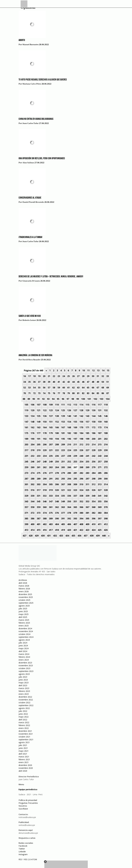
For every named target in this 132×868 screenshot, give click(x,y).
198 (81, 439)
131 (100, 410)
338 (81, 496)
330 (32, 496)
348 (57, 501)
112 (69, 405)
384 (106, 513)
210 (69, 445)
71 (29, 393)
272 (106, 467)
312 (94, 484)
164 (45, 427)
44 (73, 382)
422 (81, 530)
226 (81, 450)
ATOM (34, 859)
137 (51, 416)
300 (106, 479)
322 (69, 490)
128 (81, 410)
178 (45, 433)
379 (75, 513)
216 (106, 445)
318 (45, 490)
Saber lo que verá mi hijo (30, 316)
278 (57, 473)
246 (32, 462)
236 (57, 456)
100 (83, 399)
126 (69, 410)
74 (44, 393)
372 (32, 513)
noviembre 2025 (26, 597)
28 (83, 376)
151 (51, 422)
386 (32, 519)
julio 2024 (23, 643)
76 (54, 393)
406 (69, 524)
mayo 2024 (24, 648)
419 (63, 530)
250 (57, 462)
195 (63, 439)
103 (101, 399)
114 (81, 405)
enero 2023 (24, 694)
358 (32, 507)
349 (63, 501)
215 (100, 445)
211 (75, 445)
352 (81, 501)
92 (43, 399)
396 (94, 519)
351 (75, 501)
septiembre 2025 (26, 603)
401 (39, 524)
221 (51, 450)
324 (81, 490)
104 (108, 399)
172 (94, 427)
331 (39, 496)
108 (45, 405)
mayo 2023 (24, 683)
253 (75, 462)
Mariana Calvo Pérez (32, 84)
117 (100, 405)
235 (51, 456)
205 (39, 445)
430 (43, 536)
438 (92, 536)
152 (57, 422)
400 (32, 524)
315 (26, 490)
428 (31, 536)
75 (49, 393)
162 (32, 427)
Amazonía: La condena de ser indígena (35, 355)
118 (106, 405)
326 (94, 490)
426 (106, 530)
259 (26, 467)
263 (51, 467)
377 (63, 513)
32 (103, 376)
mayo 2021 (24, 751)
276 (45, 473)
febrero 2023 (24, 691)
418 (57, 530)
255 (87, 462)
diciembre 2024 (25, 628)
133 (26, 416)
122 (45, 410)
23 (59, 376)
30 (93, 376)
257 (100, 462)
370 (106, 507)
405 (63, 524)
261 (39, 467)
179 (51, 433)
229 (100, 450)
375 (51, 513)
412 (106, 524)
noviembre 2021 (26, 734)
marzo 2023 (24, 688)
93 (48, 399)
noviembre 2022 (26, 700)
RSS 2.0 (27, 859)
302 (32, 484)
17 (29, 376)
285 (100, 473)
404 (57, 524)
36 (34, 382)
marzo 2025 (24, 620)
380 (81, 513)
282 (81, 473)
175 (26, 433)
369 (100, 507)
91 (39, 399)
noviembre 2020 (26, 768)
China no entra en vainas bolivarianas (36, 119)
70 (25, 393)
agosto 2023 (24, 674)
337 (75, 496)
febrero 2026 (24, 589)
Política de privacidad (28, 800)
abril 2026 (23, 583)
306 (57, 484)
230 (106, 450)
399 (26, 524)
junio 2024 (23, 646)
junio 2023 (23, 680)
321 (63, 490)
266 (69, 467)
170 (81, 427)
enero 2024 (24, 660)
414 (32, 530)
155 (75, 422)
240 (81, 456)
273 (26, 473)
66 (93, 388)
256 (94, 462)
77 (59, 393)
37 (39, 382)
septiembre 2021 (26, 740)
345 (39, 501)
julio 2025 (23, 609)
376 (57, 513)
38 (44, 382)
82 (83, 393)
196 (69, 439)
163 (39, 427)
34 (25, 382)
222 (57, 450)
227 (87, 450)
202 (106, 439)
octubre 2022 (24, 702)
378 (69, 513)
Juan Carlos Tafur (31, 123)
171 (87, 427)
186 (94, 433)
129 (87, 410)
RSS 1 (21, 859)
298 (94, 479)
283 (87, 473)
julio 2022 (23, 711)
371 (26, 513)
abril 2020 (23, 771)
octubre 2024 (24, 634)
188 (106, 433)
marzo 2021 (24, 757)
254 (81, 462)
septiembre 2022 (26, 705)
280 (69, 473)
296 (81, 479)
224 (69, 450)
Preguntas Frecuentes (28, 803)
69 (108, 388)
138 (57, 416)
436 (79, 536)
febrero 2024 (24, 657)
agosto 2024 (24, 640)
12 (93, 370)
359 (39, 507)
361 (51, 507)
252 (69, 462)
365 (75, 507)
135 (39, 416)
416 (45, 530)
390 (57, 519)
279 (63, 473)
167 (63, 427)
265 (63, 467)
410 (94, 524)
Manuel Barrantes (31, 45)
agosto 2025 (24, 606)
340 (94, 496)
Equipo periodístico (28, 789)
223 (63, 450)
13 (98, 370)
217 (26, 450)
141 (75, 416)
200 (94, 439)
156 (81, 422)
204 (32, 445)
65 (88, 388)
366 (81, 507)
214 (94, 445)
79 (69, 393)
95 (58, 399)
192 (45, 439)
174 (106, 427)
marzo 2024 (24, 654)
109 (51, 405)
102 (95, 399)
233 (39, 456)
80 (73, 393)
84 (93, 393)
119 (26, 410)
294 (69, 479)
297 (87, 479)
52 (25, 388)
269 (87, 467)
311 (87, 484)
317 (39, 490)
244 (106, 456)
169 (75, 427)
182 (69, 433)
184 (81, 433)
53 (29, 388)
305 (51, 484)
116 (94, 405)
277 (51, 473)
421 (75, 530)
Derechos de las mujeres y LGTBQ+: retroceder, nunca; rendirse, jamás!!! (51, 277)
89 (29, 399)
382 (94, 513)
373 (39, 513)
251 (63, 462)
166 (57, 427)
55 (39, 388)
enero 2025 (24, 626)
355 (100, 501)
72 (34, 393)
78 (64, 393)
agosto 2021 (24, 742)
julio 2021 (23, 745)
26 (73, 376)
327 (100, 490)
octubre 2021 (24, 737)
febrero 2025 (24, 623)
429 (37, 536)
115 (87, 405)
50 (103, 382)
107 (39, 405)
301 (26, 484)
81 (78, 393)
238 (69, 456)
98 (73, 399)
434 (67, 536)
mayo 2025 (24, 614)
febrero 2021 (24, 759)
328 (106, 490)
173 (100, 427)
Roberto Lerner (29, 320)
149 (39, 422)
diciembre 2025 (25, 594)
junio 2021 (23, 748)
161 (26, 427)
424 (94, 530)
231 (26, 456)
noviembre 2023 (26, 665)
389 (51, 519)
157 (87, 422)
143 (87, 416)
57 (49, 388)
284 (94, 473)
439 (98, 536)
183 (75, 433)
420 (69, 530)
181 (63, 433)
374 (45, 513)
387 (39, 519)
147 (26, 422)
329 (26, 496)
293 (63, 479)
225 (75, 450)
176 (32, 433)
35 (29, 382)
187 (100, 433)
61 (69, 388)
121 (39, 410)
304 (45, 484)
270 (94, 467)
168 (69, 427)
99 (78, 399)
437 (86, 536)
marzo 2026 (24, 586)
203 (26, 445)
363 (63, 507)
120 (32, 410)
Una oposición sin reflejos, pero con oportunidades (42, 159)
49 (98, 382)
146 (106, 416)
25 (69, 376)
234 (45, 456)
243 (100, 456)
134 (32, 416)
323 (75, 490)
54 (34, 388)
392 (69, 519)
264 (57, 467)
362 (57, 507)
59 (59, 388)
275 (39, 473)
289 (39, 479)
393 (75, 519)
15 (108, 370)
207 (51, 445)
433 (61, 536)
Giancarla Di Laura (31, 281)
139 (63, 416)
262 (45, 467)
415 (39, 530)
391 (63, 519)
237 (63, 456)
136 (45, 416)
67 (98, 388)
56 (44, 388)
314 (106, 484)
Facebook (23, 846)
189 (26, 439)
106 (32, 405)
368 (94, 507)
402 (45, 524)
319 (51, 490)
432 (55, 536)
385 (26, 519)
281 (75, 473)
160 (106, 422)
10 (84, 370)
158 (94, 422)
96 (63, 399)
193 (51, 439)
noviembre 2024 (26, 631)
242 (94, 456)
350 (69, 501)
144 (94, 416)
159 (100, 422)
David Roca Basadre (31, 360)
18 (34, 376)
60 (64, 388)
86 (103, 393)
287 (26, 479)
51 (108, 382)
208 (57, 445)
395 (87, 519)
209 (63, 445)
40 (54, 382)
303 (39, 484)
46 (83, 382)
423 (87, 530)
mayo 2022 (24, 717)
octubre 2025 (24, 600)
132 (106, 410)
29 (88, 376)
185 (87, 433)
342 (106, 496)
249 (51, 462)
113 (75, 405)
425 (100, 530)
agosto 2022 (24, 708)
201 (100, 439)
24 (64, 376)
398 (106, 519)
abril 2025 (23, 617)
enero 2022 (24, 728)
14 (103, 370)
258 (106, 462)
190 (32, 439)
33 (108, 376)
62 (73, 388)
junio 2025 (23, 611)
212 (81, 445)
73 (39, 393)
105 (26, 405)
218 (32, 450)
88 (24, 399)
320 (57, 490)
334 (57, 496)
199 (87, 439)
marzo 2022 (24, 722)
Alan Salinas (28, 163)
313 (100, 484)
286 (106, 473)
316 (32, 490)
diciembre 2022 (25, 697)
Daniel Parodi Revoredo (33, 202)
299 (100, 479)
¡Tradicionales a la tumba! (30, 237)
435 (73, 536)
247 (39, 462)
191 (39, 439)
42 (64, 382)
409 (87, 524)
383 (100, 513)
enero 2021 (24, 762)
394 (81, 519)
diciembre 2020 (25, 765)
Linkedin (22, 852)
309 (75, 484)
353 (87, 501)
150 (45, 422)
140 (69, 416)
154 (69, 422)
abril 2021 (23, 754)
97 (68, 399)
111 (63, 405)
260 (32, 467)
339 (87, 496)
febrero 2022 (24, 725)
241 (87, 456)
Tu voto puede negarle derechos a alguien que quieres (43, 80)
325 (87, 490)
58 (54, 388)
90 (34, 399)
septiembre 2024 (26, 637)
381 (87, 513)
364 (69, 507)
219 (39, 450)
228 (94, 450)
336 (69, 496)
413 (26, 530)
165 (51, 427)
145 (100, 416)
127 (75, 410)
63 (78, 388)
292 (57, 479)
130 (94, 410)
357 (26, 507)
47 (88, 382)
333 (51, 496)
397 (100, 519)
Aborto (22, 40)
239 (75, 456)
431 (49, 536)
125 (63, 410)
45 (78, 382)
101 (89, 399)
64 (83, 388)
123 (51, 410)
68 (103, 388)
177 (39, 433)
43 (69, 382)
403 (51, 524)
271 (100, 467)
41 (59, 382)
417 (51, 530)
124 (57, 410)
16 (25, 376)
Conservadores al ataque (30, 198)
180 (57, 433)
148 (32, 422)
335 (63, 496)
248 (45, 462)
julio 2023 (23, 677)
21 (49, 376)
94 (53, 399)
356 (106, 501)
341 (100, 496)
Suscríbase (23, 809)
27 (78, 376)
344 (32, 501)
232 (32, 456)
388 (45, 519)
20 (44, 376)
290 (45, 479)
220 (45, 450)
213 (87, 445)
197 (75, 439)
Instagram (23, 854)
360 (45, 507)
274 (32, 473)
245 (26, 462)
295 (75, 479)
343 (26, 501)
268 (81, 467)
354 (94, 501)
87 (108, 393)
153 (63, 422)
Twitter (22, 849)
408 (81, 524)
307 (63, 484)
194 (57, 439)
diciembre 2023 (25, 663)
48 (93, 382)
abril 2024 (23, 651)
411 (100, 524)
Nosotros (23, 806)
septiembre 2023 (26, 671)
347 (51, 501)
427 (24, 536)
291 (51, 479)
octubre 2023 (24, 668)
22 (54, 376)
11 (88, 370)
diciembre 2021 (25, 731)
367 (87, 507)
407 (75, 524)
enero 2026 (24, 591)
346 (45, 501)
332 (45, 496)
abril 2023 (23, 685)
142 (81, 416)
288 (32, 479)
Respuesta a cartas (27, 838)
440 (104, 536)
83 (88, 393)
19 (39, 376)
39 (49, 382)
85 (98, 393)
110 (57, 405)
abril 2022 (23, 720)
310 (81, 484)
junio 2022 (23, 714)
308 (69, 484)
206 (45, 445)
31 (98, 376)
